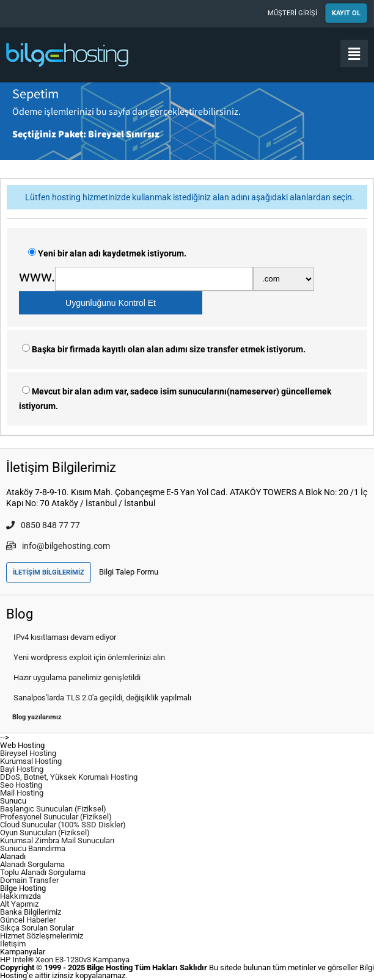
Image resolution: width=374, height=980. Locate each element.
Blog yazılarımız (37, 717)
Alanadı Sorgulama (32, 864)
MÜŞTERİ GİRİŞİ (292, 13)
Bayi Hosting (22, 769)
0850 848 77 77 (43, 525)
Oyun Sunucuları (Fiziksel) (45, 833)
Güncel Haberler (28, 920)
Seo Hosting (21, 785)
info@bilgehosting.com (58, 546)
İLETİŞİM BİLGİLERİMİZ (49, 572)
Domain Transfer (29, 880)
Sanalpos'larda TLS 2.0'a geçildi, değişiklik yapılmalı (102, 698)
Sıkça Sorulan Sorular (37, 928)
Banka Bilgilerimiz (31, 912)
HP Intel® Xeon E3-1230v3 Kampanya (65, 960)
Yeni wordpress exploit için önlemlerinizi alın (89, 657)
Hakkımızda (20, 896)
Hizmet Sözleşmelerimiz (42, 936)
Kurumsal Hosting (31, 761)
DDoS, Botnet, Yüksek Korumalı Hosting (69, 777)
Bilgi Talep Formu (129, 572)
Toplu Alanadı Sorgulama (43, 872)
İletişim (13, 944)
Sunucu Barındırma (33, 848)
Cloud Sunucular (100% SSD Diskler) (63, 825)
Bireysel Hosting (28, 753)
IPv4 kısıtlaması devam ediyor (65, 637)
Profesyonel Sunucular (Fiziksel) (56, 817)
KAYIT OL (346, 13)
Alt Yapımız (19, 904)
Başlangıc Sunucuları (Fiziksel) (53, 809)
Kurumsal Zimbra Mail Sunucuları (57, 840)
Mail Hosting (22, 793)
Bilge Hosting (67, 55)
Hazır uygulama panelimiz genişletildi (77, 677)
